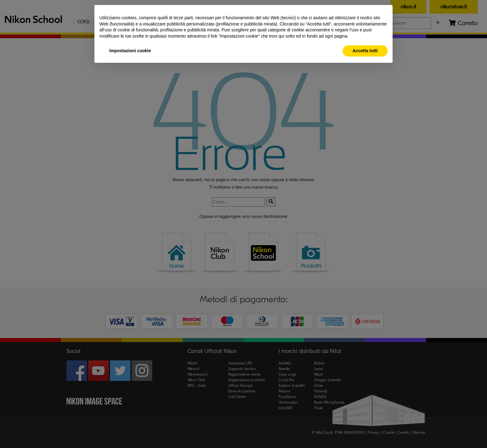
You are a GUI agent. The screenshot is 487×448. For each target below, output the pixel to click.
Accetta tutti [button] (365, 51)
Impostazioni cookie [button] (130, 51)
